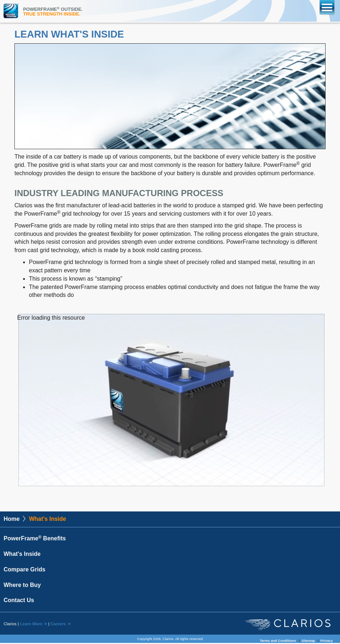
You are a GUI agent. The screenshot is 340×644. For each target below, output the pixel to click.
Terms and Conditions (278, 642)
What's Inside (22, 555)
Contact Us (19, 601)
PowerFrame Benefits (35, 539)
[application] (172, 401)
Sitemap (308, 642)
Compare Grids (25, 570)
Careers (58, 625)
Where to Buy (22, 586)
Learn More (31, 625)
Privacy (327, 642)
